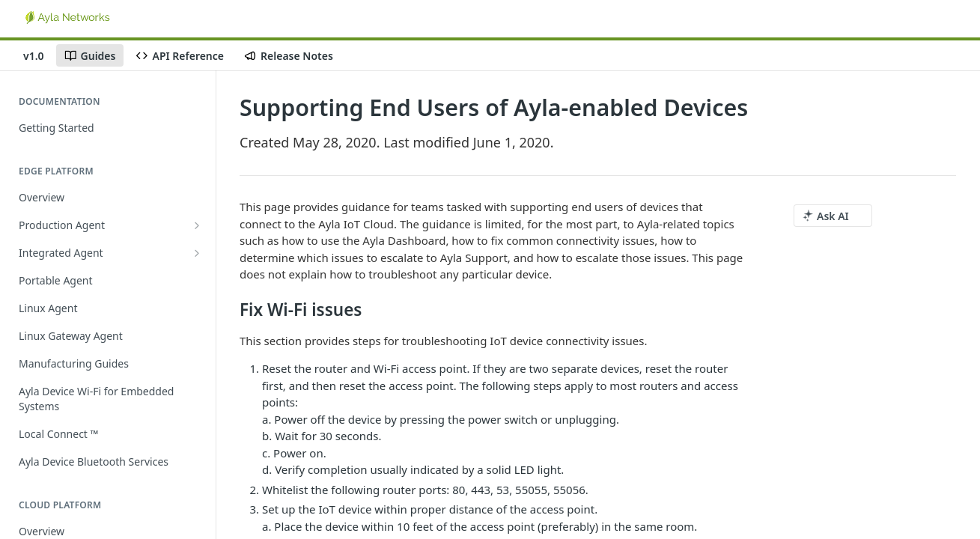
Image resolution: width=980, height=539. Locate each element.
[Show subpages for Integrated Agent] (197, 253)
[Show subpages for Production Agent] (197, 225)
